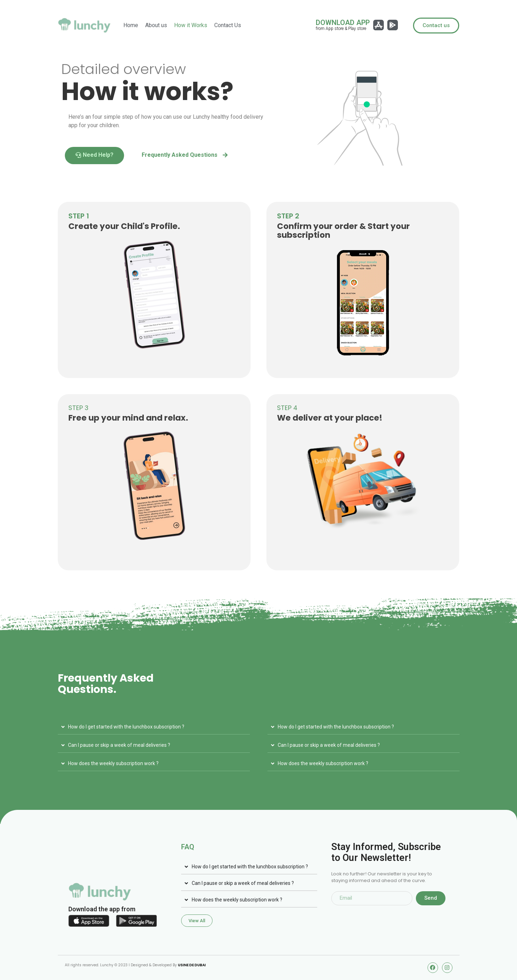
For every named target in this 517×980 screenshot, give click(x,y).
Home (131, 25)
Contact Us (228, 25)
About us (156, 25)
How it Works (191, 25)
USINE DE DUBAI (192, 965)
